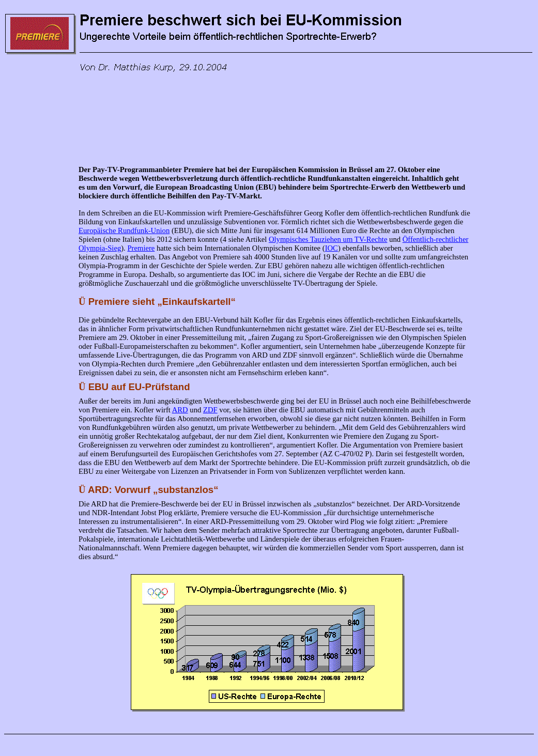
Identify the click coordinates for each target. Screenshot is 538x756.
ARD (180, 410)
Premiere (141, 248)
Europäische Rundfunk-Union (124, 230)
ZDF (210, 410)
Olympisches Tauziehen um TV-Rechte (328, 239)
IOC (332, 248)
